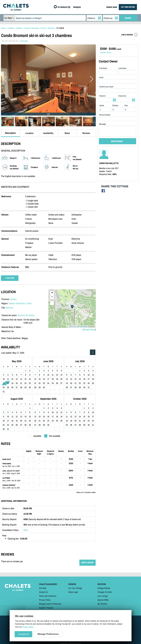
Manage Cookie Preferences (50, 604)
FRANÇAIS (77, 7)
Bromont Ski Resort (26, 315)
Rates (67, 133)
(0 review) (24, 41)
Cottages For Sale (105, 592)
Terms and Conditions (48, 596)
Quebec (13, 299)
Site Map (43, 588)
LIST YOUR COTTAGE (128, 7)
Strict (26, 530)
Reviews (86, 133)
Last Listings (103, 596)
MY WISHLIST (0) (64, 7)
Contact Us (43, 592)
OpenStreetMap (82, 327)
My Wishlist (102, 604)
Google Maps (89, 329)
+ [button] (52, 293)
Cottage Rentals (104, 588)
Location (29, 133)
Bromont (9, 308)
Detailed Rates (106, 52)
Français (50, 608)
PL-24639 (60, 28)
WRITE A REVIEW (87, 563)
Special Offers (103, 600)
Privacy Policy (45, 600)
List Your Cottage (75, 588)
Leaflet (71, 327)
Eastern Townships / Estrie (20, 303)
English (42, 608)
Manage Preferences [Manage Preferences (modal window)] (48, 634)
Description (10, 133)
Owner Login (73, 592)
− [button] (52, 297)
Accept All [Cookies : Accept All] (23, 634)
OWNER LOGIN (112, 7)
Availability (48, 133)
